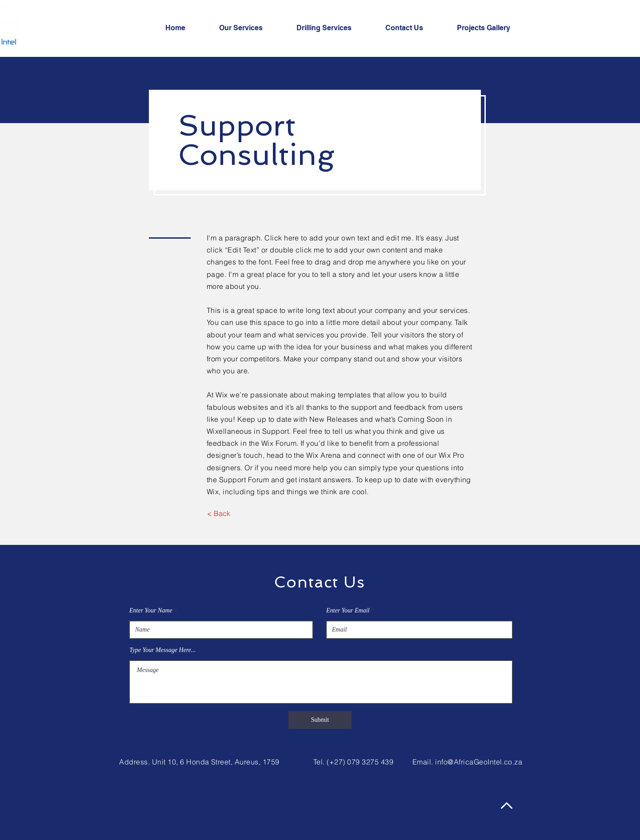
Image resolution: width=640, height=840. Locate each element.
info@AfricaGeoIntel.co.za (479, 762)
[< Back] (218, 513)
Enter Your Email (348, 611)
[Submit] (320, 720)
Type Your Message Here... (163, 650)
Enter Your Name (151, 611)
